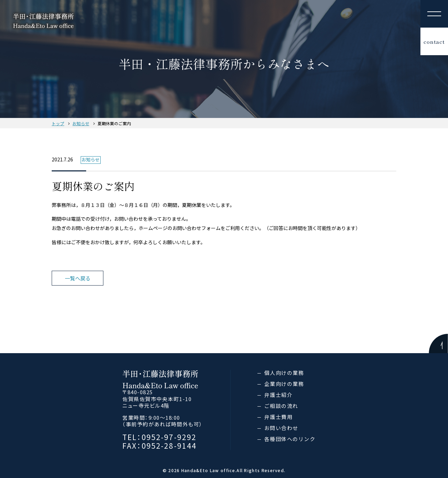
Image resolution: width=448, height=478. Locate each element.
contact (434, 42)
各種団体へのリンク (290, 439)
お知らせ (81, 123)
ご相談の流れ (281, 406)
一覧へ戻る (78, 278)
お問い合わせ (281, 428)
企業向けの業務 (284, 384)
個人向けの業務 (284, 373)
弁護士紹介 (279, 395)
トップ (58, 123)
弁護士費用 (279, 417)
